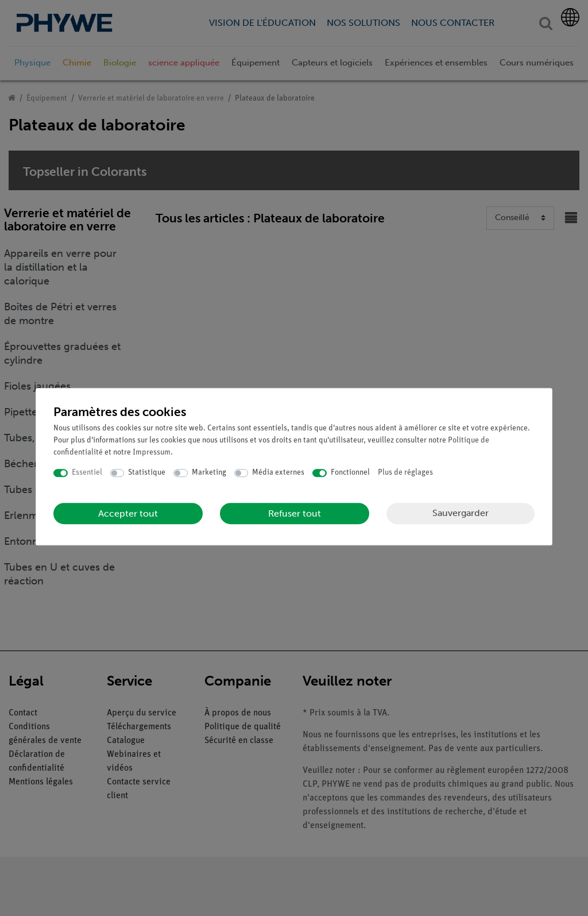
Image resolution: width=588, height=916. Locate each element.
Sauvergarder (461, 513)
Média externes (278, 473)
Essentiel (87, 473)
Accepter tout (128, 513)
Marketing (209, 473)
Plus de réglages (405, 473)
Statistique (147, 473)
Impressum (152, 453)
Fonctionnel (350, 473)
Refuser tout (295, 513)
